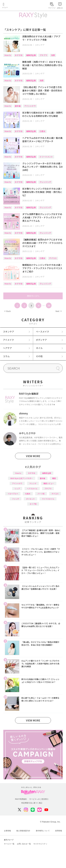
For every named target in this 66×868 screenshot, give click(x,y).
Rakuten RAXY (17, 6)
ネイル (39, 348)
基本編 (18, 106)
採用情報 (59, 831)
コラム (6, 356)
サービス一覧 (9, 844)
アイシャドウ (30, 106)
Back (8, 311)
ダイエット (30, 499)
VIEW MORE (33, 456)
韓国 (54, 478)
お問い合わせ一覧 (24, 844)
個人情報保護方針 (23, 831)
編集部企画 (31, 55)
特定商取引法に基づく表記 (32, 803)
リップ (17, 489)
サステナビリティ (40, 844)
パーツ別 (41, 494)
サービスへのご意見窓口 (39, 799)
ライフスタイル (48, 499)
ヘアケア (7, 348)
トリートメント (46, 157)
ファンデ (16, 499)
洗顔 (53, 55)
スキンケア (40, 45)
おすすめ (19, 55)
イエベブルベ (13, 494)
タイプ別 (33, 504)
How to (8, 55)
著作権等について (43, 831)
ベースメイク (42, 332)
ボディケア (41, 340)
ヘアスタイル (32, 489)
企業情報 (7, 831)
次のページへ (33, 296)
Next (58, 311)
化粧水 (42, 131)
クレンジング (45, 182)
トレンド (33, 483)
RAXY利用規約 (21, 799)
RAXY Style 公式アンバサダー (22, 478)
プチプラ (43, 55)
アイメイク (8, 340)
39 (49, 306)
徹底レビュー (49, 483)
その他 (39, 356)
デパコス (53, 258)
